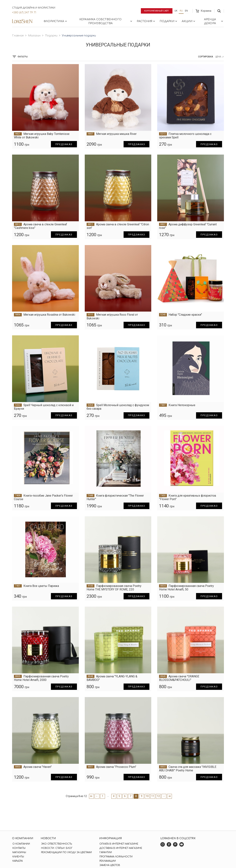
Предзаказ (63, 144)
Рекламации (107, 861)
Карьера (17, 861)
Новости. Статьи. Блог (56, 848)
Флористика (56, 21)
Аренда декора (214, 21)
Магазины (19, 852)
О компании (21, 844)
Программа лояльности (115, 857)
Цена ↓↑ (220, 57)
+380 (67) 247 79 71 (24, 13)
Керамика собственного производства (106, 21)
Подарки (169, 21)
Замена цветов (109, 865)
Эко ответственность (56, 844)
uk (176, 11)
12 (158, 796)
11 (153, 796)
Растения (146, 21)
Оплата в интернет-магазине (118, 844)
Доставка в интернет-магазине (120, 848)
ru (181, 11)
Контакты (19, 848)
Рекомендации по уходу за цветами (66, 852)
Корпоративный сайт (156, 11)
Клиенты (18, 857)
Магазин (34, 36)
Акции (189, 21)
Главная (18, 36)
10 (147, 796)
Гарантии (105, 852)
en (186, 11)
